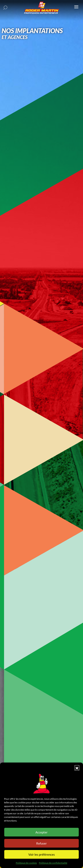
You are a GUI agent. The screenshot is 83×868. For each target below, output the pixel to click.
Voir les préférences (42, 854)
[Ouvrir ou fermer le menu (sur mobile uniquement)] (76, 7)
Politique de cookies (26, 863)
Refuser (41, 843)
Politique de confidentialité (53, 863)
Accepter (41, 832)
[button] (77, 768)
